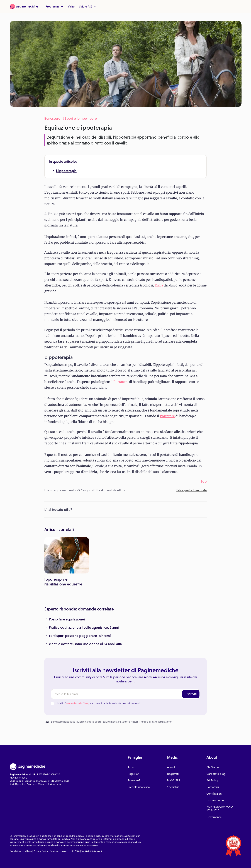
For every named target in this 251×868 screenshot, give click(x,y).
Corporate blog (216, 774)
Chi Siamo (213, 767)
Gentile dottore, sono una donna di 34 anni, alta (85, 644)
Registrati (134, 774)
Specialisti (173, 787)
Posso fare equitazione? (67, 619)
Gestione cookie (58, 851)
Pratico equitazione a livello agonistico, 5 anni (84, 627)
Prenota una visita (139, 787)
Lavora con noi (215, 800)
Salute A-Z (87, 6)
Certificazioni (214, 794)
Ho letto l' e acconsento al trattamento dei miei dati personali (98, 703)
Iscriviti (192, 694)
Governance (214, 817)
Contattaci (213, 787)
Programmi (54, 6)
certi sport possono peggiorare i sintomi (80, 636)
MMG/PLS (174, 780)
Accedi (132, 767)
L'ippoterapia (66, 171)
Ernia (159, 285)
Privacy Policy (41, 851)
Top (204, 481)
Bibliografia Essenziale (192, 490)
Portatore (121, 382)
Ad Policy (212, 780)
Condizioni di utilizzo (21, 851)
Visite (71, 6)
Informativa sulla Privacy (78, 703)
